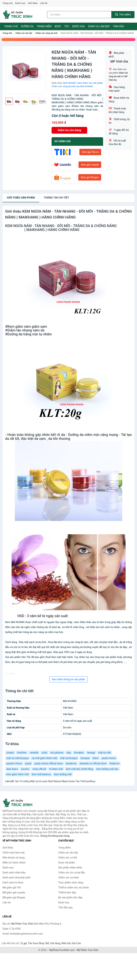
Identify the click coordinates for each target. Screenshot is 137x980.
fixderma (114, 763)
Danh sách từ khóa (13, 883)
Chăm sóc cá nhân (69, 878)
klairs (96, 758)
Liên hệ (44, 3)
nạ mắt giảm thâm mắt (44, 758)
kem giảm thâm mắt (18, 774)
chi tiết (56, 198)
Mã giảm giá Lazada (14, 892)
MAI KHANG (69, 83)
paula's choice (14, 763)
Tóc (67, 26)
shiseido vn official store (93, 763)
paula (28, 763)
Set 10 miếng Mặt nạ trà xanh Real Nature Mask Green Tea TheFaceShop (55, 781)
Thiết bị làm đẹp (67, 892)
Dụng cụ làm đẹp (99, 26)
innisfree (22, 753)
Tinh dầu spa (65, 907)
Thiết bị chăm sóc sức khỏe (74, 888)
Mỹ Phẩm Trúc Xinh (87, 950)
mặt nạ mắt (104, 753)
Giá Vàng (55, 943)
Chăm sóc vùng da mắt (46, 33)
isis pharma (57, 753)
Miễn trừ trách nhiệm (14, 863)
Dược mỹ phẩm (67, 863)
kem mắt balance (41, 774)
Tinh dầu (119, 26)
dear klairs (12, 769)
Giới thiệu (33, 3)
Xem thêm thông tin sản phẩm (68, 679)
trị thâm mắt (56, 769)
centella (34, 753)
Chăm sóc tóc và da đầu (72, 873)
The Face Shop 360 (38, 943)
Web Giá (66, 943)
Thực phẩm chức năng (71, 883)
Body (58, 26)
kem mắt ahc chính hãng (80, 769)
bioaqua (85, 758)
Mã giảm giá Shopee (14, 897)
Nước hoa (79, 26)
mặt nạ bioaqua (69, 758)
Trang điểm (44, 26)
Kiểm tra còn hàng (69, 130)
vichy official (39, 769)
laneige (91, 753)
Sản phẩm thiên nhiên (70, 868)
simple (10, 753)
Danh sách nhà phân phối (17, 878)
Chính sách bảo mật (14, 853)
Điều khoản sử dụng (14, 858)
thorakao (79, 753)
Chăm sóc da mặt (24, 33)
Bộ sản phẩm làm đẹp (70, 897)
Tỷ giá (24, 943)
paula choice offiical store (49, 763)
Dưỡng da (27, 26)
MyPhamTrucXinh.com (62, 950)
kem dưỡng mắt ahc (107, 769)
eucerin (25, 769)
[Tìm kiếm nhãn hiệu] (79, 15)
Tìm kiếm (123, 15)
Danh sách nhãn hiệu (14, 873)
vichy (44, 753)
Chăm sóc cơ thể (68, 858)
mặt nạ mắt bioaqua (18, 758)
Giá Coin (76, 943)
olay (69, 753)
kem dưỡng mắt (63, 774)
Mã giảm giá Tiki (12, 888)
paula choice (109, 758)
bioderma (71, 763)
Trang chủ (8, 3)
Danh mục (20, 3)
